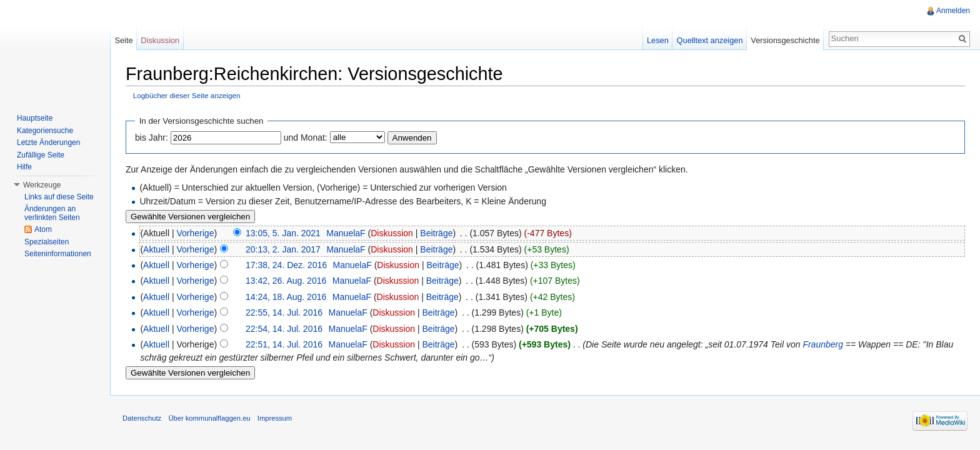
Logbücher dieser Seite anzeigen (187, 95)
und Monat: (306, 137)
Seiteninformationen (58, 254)
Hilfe (24, 167)
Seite (123, 40)
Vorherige (196, 233)
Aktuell (156, 249)
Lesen (658, 40)
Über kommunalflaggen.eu (209, 418)
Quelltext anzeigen (710, 40)
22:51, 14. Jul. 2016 (284, 344)
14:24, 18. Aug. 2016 (286, 297)
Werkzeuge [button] (42, 185)
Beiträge (436, 233)
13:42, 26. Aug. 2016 (286, 281)
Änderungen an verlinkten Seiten (52, 213)
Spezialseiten (47, 242)
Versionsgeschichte (785, 40)
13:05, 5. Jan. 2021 (283, 233)
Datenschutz (142, 418)
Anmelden (953, 11)
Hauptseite (35, 118)
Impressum (275, 418)
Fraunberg (823, 344)
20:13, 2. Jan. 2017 (283, 249)
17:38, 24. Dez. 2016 (286, 265)
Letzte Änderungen (48, 142)
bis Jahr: (152, 137)
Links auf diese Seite (59, 197)
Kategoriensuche (45, 131)
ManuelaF (346, 233)
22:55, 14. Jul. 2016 (284, 312)
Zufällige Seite (41, 155)
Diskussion (392, 233)
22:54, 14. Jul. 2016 (284, 329)
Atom (43, 229)
